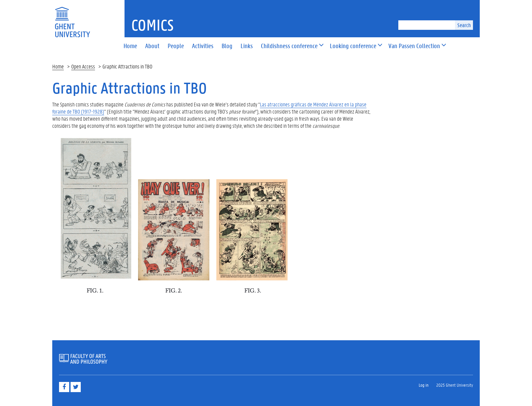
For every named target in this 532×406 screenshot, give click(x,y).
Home (58, 66)
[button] (289, 46)
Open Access (83, 66)
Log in (424, 385)
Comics (153, 25)
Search (464, 25)
